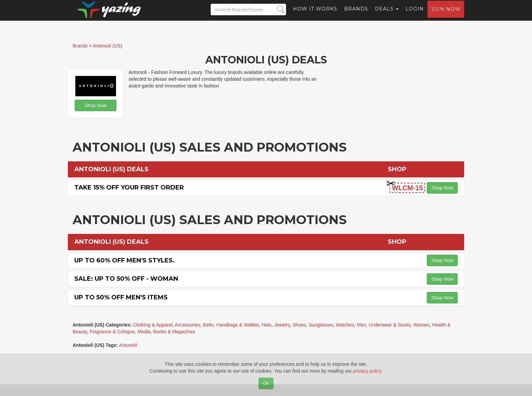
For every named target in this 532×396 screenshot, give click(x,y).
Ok (266, 383)
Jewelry (282, 325)
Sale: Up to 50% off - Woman (126, 279)
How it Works (315, 15)
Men (362, 325)
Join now (446, 16)
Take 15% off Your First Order (129, 187)
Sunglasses (321, 325)
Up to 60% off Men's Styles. (125, 260)
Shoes (299, 325)
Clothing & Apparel (153, 325)
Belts (208, 325)
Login (415, 15)
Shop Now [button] (96, 105)
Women (421, 325)
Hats (267, 325)
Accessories (187, 325)
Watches (345, 325)
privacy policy (367, 371)
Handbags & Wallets (237, 325)
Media (144, 332)
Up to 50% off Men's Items (121, 297)
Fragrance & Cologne (112, 332)
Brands (356, 15)
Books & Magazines (174, 332)
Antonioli (128, 345)
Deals (387, 15)
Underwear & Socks (390, 325)
